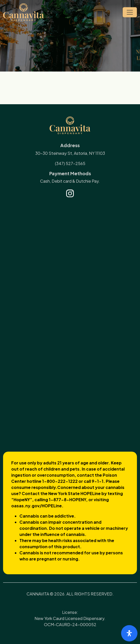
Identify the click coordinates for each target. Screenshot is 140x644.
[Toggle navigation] (130, 12)
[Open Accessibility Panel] (129, 633)
